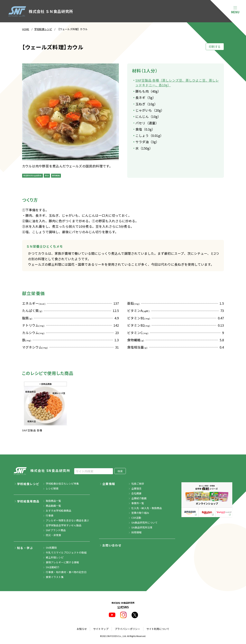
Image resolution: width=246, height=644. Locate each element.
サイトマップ (101, 629)
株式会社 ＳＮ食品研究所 (41, 12)
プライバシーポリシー (127, 629)
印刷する (215, 47)
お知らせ (82, 629)
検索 (120, 471)
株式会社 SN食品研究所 (42, 471)
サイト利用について (158, 629)
